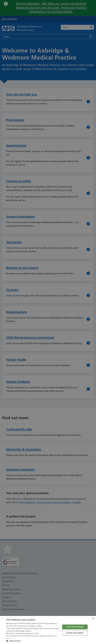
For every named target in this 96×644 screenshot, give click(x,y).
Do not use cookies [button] (75, 633)
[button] (33, 641)
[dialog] (48, 322)
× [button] (93, 619)
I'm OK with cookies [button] (75, 627)
